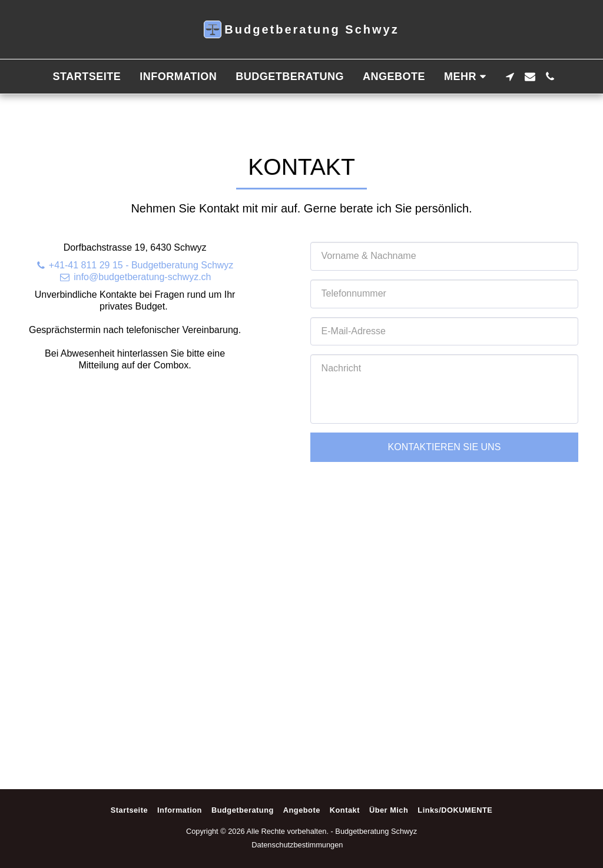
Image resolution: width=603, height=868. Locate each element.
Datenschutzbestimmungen (297, 845)
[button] (510, 77)
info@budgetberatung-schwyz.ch (135, 277)
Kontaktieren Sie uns (445, 447)
